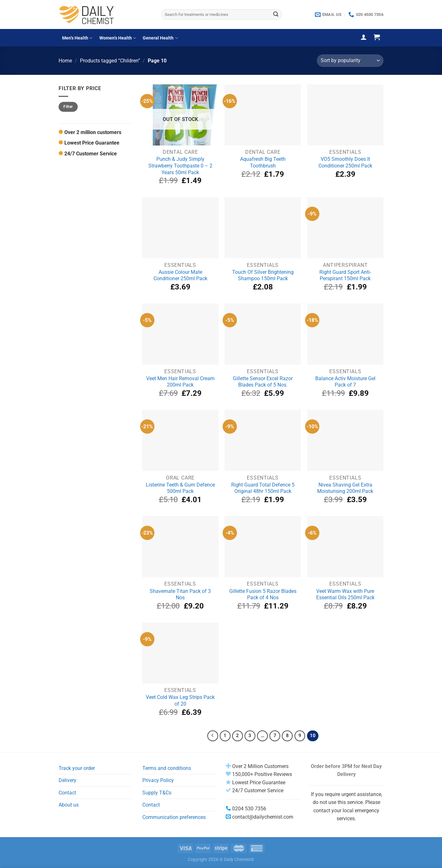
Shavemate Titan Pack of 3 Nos (180, 594)
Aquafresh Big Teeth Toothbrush (263, 162)
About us (69, 805)
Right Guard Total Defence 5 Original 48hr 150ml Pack (263, 488)
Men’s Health (77, 38)
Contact (67, 793)
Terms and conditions (167, 768)
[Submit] (276, 15)
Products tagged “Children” (110, 61)
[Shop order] (350, 61)
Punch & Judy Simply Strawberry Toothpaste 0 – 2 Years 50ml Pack (180, 166)
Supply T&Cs (157, 793)
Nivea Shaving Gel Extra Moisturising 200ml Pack (345, 488)
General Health (160, 38)
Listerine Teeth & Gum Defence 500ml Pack (180, 488)
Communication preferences (174, 817)
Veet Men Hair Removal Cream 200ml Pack (180, 382)
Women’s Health (118, 38)
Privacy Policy (158, 780)
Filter (68, 107)
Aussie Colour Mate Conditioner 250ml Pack (180, 275)
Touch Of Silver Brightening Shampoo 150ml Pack (263, 275)
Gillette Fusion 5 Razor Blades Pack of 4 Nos (263, 594)
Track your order (77, 768)
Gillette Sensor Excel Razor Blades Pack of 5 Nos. (263, 382)
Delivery (68, 780)
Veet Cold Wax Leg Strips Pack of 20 (180, 701)
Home (65, 61)
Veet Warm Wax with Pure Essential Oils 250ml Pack (345, 594)
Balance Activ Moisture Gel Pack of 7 (345, 382)
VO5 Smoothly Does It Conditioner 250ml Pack (345, 162)
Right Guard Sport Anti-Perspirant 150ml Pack (345, 275)
